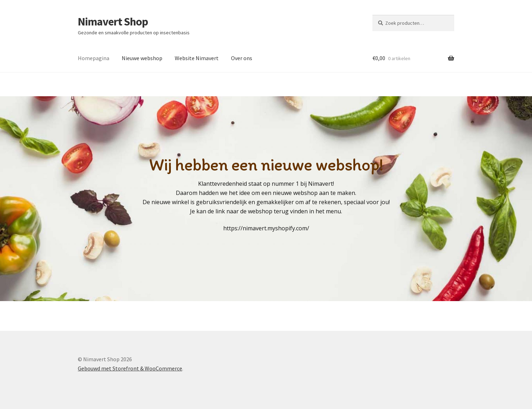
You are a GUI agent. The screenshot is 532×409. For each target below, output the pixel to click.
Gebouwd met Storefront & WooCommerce (130, 368)
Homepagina (94, 58)
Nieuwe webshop (142, 58)
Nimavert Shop (113, 22)
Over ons (242, 58)
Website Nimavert (197, 58)
